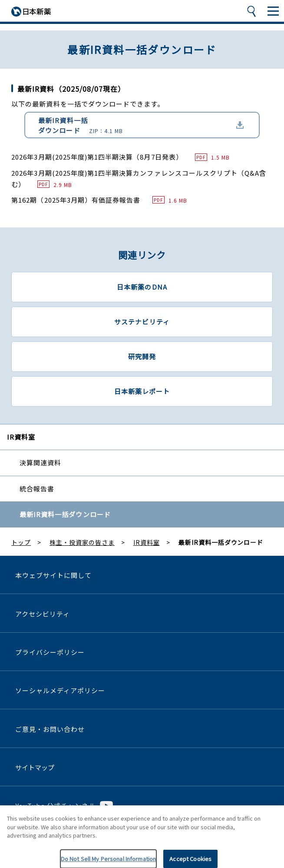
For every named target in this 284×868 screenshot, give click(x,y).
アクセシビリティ (43, 614)
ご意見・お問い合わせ (50, 729)
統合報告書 (37, 489)
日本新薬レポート (142, 391)
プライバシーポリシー (50, 652)
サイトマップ (35, 767)
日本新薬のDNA (142, 287)
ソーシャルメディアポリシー (60, 690)
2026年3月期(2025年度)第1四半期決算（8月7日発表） (121, 157)
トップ (21, 542)
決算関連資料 (40, 462)
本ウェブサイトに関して (54, 575)
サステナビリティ (142, 322)
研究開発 (142, 356)
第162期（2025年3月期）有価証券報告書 (99, 200)
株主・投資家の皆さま (82, 542)
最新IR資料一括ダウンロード (81, 125)
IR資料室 (21, 437)
